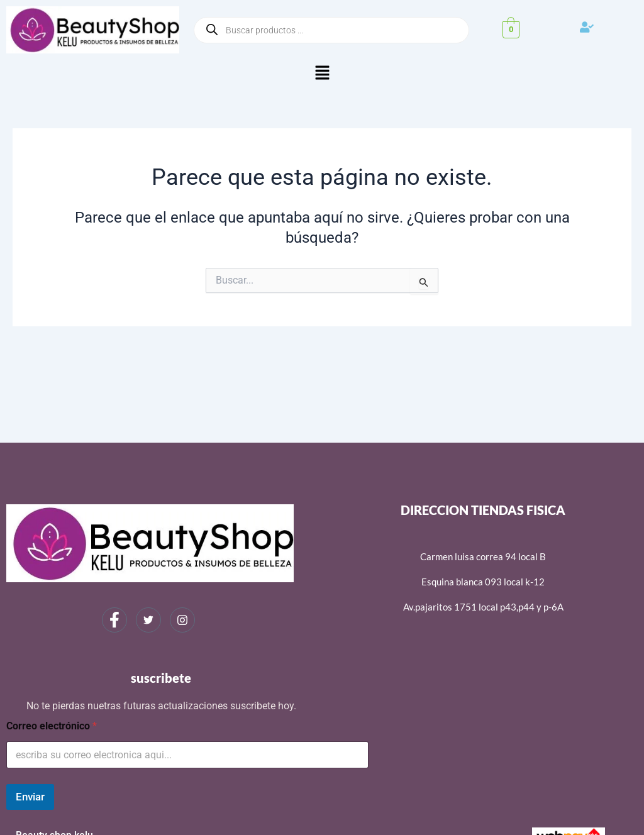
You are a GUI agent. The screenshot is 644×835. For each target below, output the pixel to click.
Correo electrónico (52, 726)
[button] (322, 74)
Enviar (30, 797)
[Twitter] (148, 620)
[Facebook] (114, 620)
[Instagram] (182, 620)
